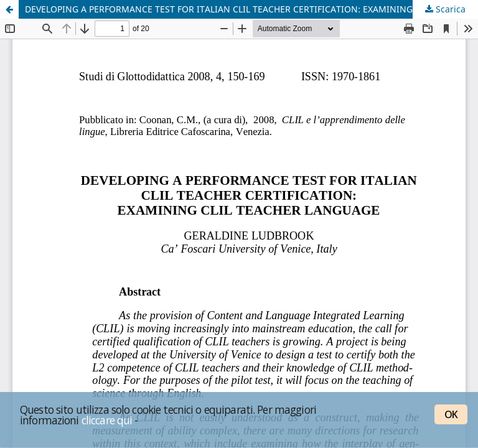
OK (451, 414)
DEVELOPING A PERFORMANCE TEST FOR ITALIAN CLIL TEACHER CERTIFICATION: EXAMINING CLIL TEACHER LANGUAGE (251, 9)
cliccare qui (107, 420)
